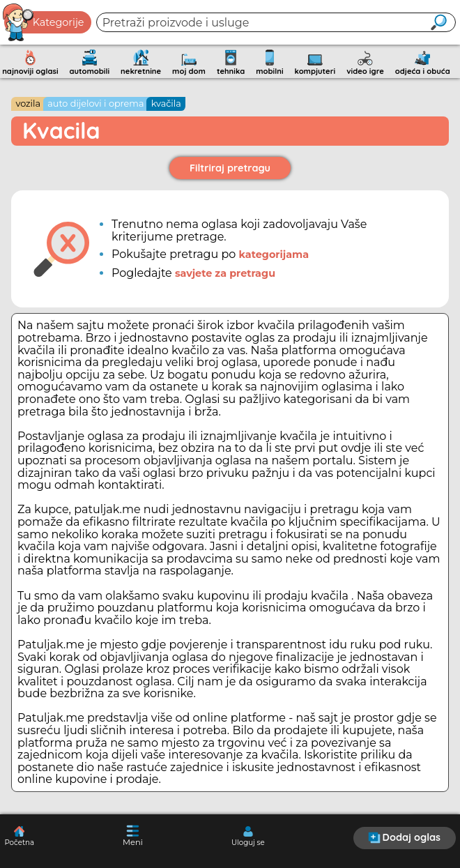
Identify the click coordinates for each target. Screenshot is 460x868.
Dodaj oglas (404, 837)
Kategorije (44, 22)
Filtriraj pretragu (230, 168)
